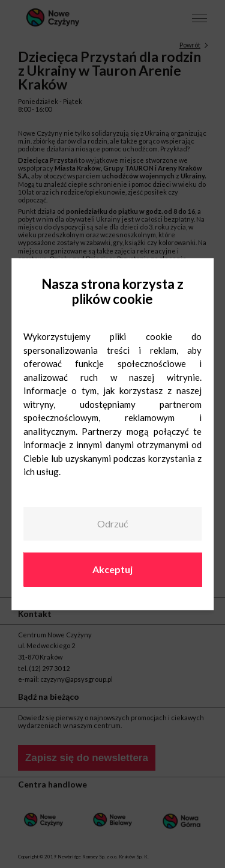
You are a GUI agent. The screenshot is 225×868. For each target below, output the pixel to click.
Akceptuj (112, 569)
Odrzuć (112, 524)
